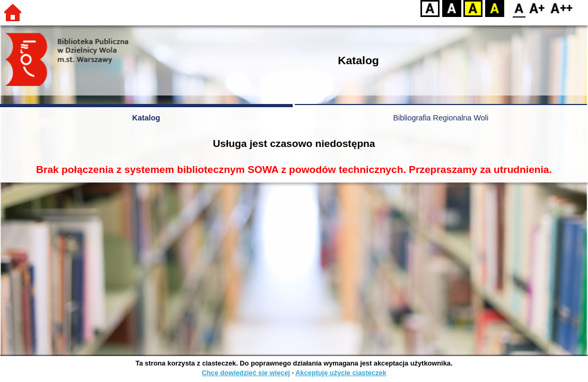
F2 (562, 8)
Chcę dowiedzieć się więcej (245, 373)
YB (473, 8)
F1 (537, 8)
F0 (519, 8)
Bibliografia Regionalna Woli (441, 118)
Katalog (146, 118)
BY (494, 8)
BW (452, 8)
